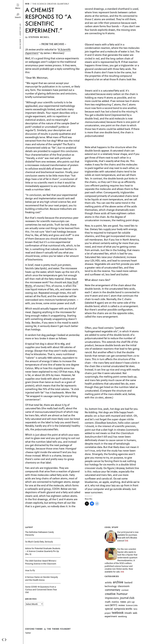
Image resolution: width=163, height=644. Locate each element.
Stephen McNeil (39, 37)
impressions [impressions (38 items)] (112, 598)
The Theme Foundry (59, 629)
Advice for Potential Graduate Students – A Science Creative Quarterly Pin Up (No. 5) (43, 551)
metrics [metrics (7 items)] (115, 602)
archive (20, 44)
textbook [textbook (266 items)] (118, 613)
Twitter (28, 633)
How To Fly (30, 570)
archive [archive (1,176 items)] (118, 582)
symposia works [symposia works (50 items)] (123, 609)
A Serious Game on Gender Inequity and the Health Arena (42, 578)
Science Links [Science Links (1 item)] (132, 605)
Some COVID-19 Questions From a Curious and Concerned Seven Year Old (41, 589)
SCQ (27, 4)
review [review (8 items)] (122, 605)
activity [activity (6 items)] (108, 582)
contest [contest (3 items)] (125, 590)
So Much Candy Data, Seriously (39, 542)
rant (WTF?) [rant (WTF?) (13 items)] (111, 605)
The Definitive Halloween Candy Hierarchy (39, 533)
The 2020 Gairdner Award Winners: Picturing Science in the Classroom (41, 562)
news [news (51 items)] (123, 602)
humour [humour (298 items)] (122, 594)
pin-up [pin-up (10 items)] (131, 602)
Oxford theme (34, 629)
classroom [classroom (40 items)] (124, 586)
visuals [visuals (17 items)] (128, 613)
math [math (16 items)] (108, 602)
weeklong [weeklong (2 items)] (122, 616)
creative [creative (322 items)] (110, 594)
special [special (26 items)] (109, 609)
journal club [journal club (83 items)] (127, 598)
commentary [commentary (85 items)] (113, 590)
